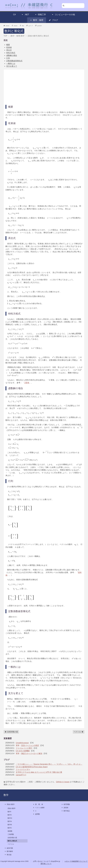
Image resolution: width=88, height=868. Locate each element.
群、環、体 (38, 804)
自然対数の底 (11, 732)
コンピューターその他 (63, 15)
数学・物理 (37, 20)
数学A (10, 821)
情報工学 (40, 15)
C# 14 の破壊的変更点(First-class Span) (32, 767)
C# (14, 15)
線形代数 (9, 848)
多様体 (65, 808)
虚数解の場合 (12, 55)
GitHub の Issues (63, 782)
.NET (25, 15)
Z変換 (27, 383)
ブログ (53, 20)
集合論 (8, 855)
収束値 (9, 47)
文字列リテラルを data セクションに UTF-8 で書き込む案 (39, 772)
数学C (10, 828)
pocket (38, 26)
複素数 (10, 831)
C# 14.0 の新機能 (23, 751)
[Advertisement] (44, 87)
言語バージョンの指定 (30, 745)
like (22, 26)
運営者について (46, 864)
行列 (8, 58)
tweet (6, 26)
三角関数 (11, 834)
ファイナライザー (23, 769)
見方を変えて (12, 66)
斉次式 (9, 50)
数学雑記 (66, 811)
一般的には (11, 63)
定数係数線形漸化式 (14, 61)
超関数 (36, 814)
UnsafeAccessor (22, 743)
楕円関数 (66, 804)
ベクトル (78, 732)
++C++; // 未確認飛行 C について (76, 861)
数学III (10, 818)
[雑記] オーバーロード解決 (32, 753)
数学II (10, 815)
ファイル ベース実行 (24, 748)
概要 (8, 45)
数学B (10, 825)
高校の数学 (10, 804)
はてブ (30, 26)
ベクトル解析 (39, 808)
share (14, 26)
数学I (9, 812)
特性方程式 (11, 53)
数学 (6, 795)
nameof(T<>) (21, 775)
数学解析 (9, 851)
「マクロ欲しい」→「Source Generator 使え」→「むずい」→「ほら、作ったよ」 (49, 764)
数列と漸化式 (14, 31)
